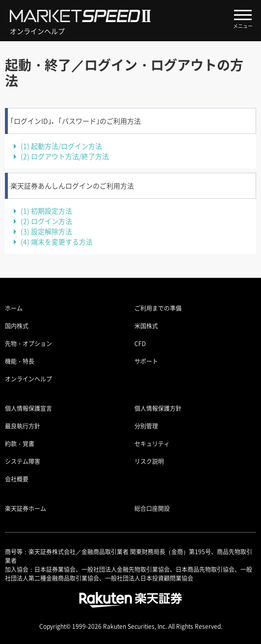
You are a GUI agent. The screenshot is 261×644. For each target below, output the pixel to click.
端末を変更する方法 (57, 241)
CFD (140, 344)
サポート (146, 361)
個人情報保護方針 (158, 408)
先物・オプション (28, 344)
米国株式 (146, 326)
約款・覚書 (20, 444)
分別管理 (146, 426)
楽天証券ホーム (26, 509)
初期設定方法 (46, 211)
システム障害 (23, 461)
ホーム (14, 308)
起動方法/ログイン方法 (61, 146)
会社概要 (17, 479)
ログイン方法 (46, 221)
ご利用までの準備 (158, 308)
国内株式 (17, 326)
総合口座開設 (152, 509)
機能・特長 (20, 361)
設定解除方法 (46, 231)
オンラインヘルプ (28, 379)
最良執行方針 (23, 426)
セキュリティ (152, 444)
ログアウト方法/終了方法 (65, 156)
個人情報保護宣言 (28, 408)
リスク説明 (149, 461)
